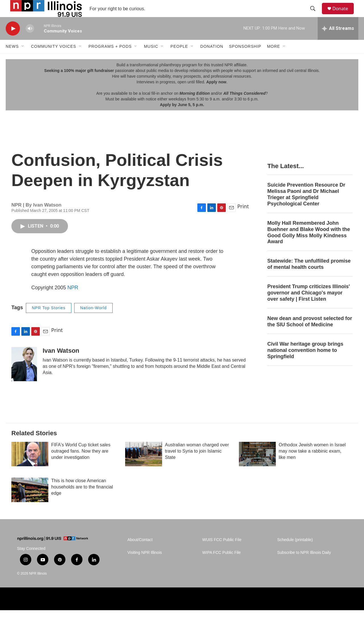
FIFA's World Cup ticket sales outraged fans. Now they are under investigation (81, 464)
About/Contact (140, 553)
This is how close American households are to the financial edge (82, 500)
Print (243, 219)
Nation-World (93, 321)
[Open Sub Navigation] (23, 59)
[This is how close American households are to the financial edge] (30, 503)
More (274, 59)
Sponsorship (245, 59)
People (179, 59)
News (12, 59)
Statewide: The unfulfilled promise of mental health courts (309, 277)
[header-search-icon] (315, 15)
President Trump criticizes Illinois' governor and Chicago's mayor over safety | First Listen (309, 306)
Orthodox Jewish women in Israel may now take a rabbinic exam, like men (312, 464)
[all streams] (338, 41)
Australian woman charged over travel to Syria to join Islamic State (197, 464)
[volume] (30, 41)
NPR (73, 300)
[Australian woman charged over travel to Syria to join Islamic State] (144, 467)
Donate (344, 15)
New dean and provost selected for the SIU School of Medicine (310, 334)
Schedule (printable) (295, 553)
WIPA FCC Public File (221, 565)
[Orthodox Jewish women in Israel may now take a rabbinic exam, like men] (257, 467)
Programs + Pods (110, 59)
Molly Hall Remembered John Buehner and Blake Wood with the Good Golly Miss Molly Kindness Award (309, 245)
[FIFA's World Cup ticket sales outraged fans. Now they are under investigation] (30, 467)
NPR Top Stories (49, 321)
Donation (212, 59)
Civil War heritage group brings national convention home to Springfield (305, 363)
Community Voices (54, 59)
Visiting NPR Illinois (145, 565)
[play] (13, 41)
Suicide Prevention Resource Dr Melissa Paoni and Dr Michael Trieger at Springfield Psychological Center (306, 207)
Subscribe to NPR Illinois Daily (304, 565)
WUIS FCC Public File (222, 553)
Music (151, 59)
